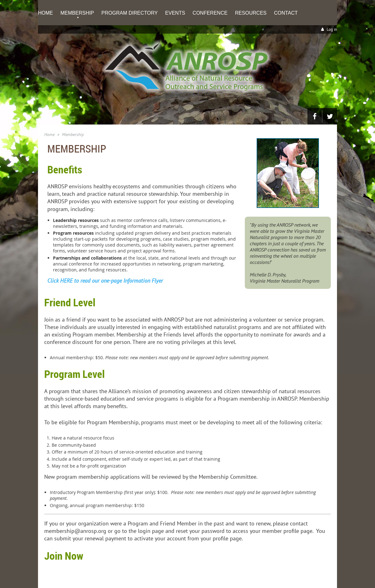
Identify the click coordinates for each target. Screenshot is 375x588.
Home (49, 134)
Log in (332, 29)
